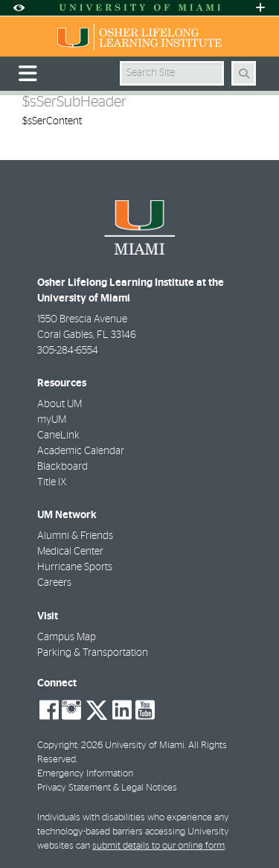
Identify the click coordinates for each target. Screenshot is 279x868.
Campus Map (67, 637)
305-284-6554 (68, 351)
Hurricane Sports (75, 567)
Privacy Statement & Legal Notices (107, 788)
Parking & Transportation (93, 653)
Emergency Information (85, 774)
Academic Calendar (81, 451)
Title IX (52, 482)
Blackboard (62, 467)
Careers (54, 583)
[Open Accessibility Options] (19, 8)
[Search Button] (244, 73)
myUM (52, 420)
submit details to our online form (158, 846)
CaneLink (58, 435)
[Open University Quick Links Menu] (260, 8)
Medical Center (70, 552)
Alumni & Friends (75, 536)
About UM (60, 404)
